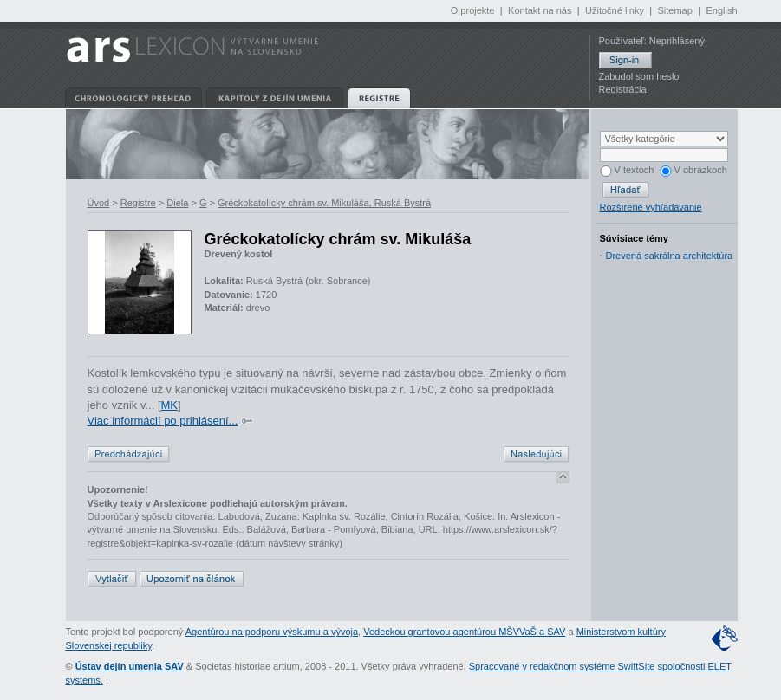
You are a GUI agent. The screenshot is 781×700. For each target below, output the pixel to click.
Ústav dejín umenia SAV (130, 666)
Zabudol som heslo (639, 76)
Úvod (99, 203)
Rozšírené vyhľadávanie (651, 207)
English (721, 10)
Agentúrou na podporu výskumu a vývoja (272, 632)
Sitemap (674, 10)
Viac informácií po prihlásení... (163, 421)
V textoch (627, 170)
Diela (177, 203)
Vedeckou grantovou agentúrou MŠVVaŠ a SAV (464, 632)
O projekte (473, 10)
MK (170, 405)
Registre (138, 203)
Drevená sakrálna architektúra (670, 256)
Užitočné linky (615, 10)
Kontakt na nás (540, 10)
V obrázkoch (693, 170)
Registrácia (623, 89)
